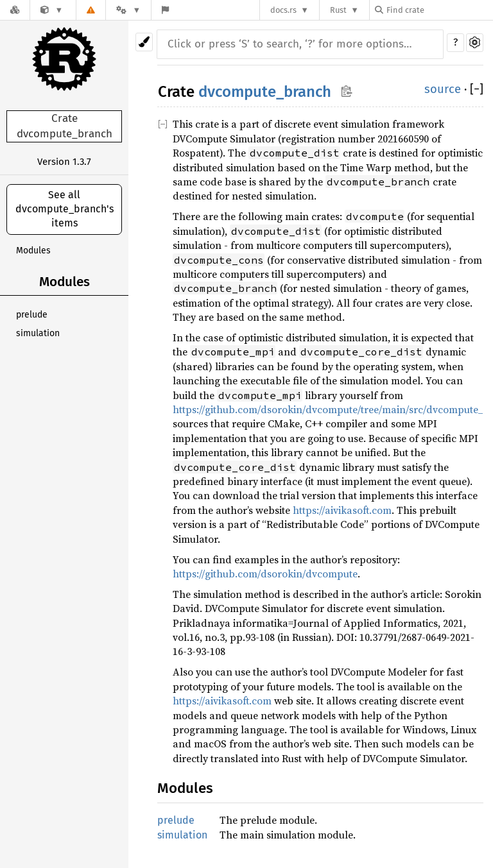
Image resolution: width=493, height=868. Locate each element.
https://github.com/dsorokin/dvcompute (265, 574)
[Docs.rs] (15, 10)
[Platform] (128, 10)
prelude (32, 315)
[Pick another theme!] (144, 42)
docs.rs (283, 10)
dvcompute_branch (265, 92)
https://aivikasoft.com (342, 510)
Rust (338, 10)
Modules (33, 251)
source (443, 89)
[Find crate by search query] (439, 10)
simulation (38, 333)
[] (477, 89)
